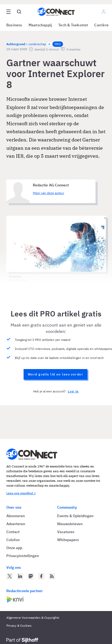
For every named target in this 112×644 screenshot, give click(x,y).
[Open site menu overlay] (8, 12)
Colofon (13, 540)
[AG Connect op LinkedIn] (20, 576)
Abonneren (16, 516)
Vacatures (66, 532)
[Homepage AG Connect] (56, 12)
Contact (13, 532)
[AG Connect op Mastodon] (31, 576)
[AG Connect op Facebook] (41, 576)
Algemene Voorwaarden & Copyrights (33, 618)
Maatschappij (40, 25)
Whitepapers (68, 540)
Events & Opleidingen (75, 516)
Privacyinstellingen (23, 556)
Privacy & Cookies (19, 626)
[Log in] (104, 12)
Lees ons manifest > (21, 493)
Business (14, 25)
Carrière (101, 25)
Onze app (14, 548)
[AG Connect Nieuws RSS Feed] (52, 576)
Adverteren (16, 524)
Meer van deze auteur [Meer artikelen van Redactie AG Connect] (48, 193)
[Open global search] (19, 12)
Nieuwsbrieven (70, 524)
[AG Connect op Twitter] (10, 576)
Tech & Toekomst (73, 25)
